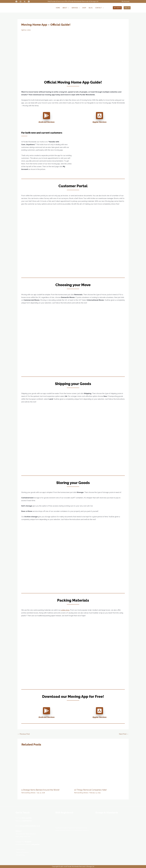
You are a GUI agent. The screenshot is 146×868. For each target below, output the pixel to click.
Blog (91, 8)
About (66, 8)
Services (76, 8)
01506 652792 (27, 821)
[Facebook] (16, 2)
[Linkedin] (29, 2)
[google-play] (46, 116)
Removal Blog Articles (28, 793)
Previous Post (24, 734)
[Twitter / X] (25, 2)
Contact (99, 8)
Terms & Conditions (23, 852)
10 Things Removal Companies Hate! (90, 790)
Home (58, 8)
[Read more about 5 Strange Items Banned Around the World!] (47, 768)
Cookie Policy (21, 855)
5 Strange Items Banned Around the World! (40, 790)
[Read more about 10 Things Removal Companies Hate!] (99, 768)
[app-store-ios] (100, 116)
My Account (125, 1)
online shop (65, 610)
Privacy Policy (21, 850)
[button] (68, 8)
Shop (84, 8)
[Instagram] (21, 2)
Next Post (124, 734)
